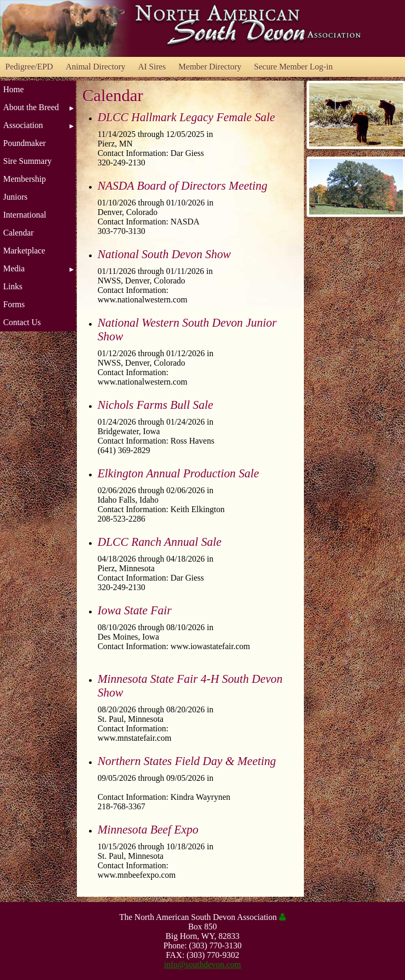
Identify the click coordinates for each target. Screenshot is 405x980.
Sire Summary (27, 161)
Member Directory (210, 67)
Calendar (18, 233)
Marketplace (24, 251)
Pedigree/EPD (29, 67)
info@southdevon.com (203, 964)
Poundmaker (24, 143)
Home (13, 89)
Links (13, 286)
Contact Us (22, 322)
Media (14, 268)
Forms (14, 304)
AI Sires (152, 67)
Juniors (15, 197)
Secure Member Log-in (293, 67)
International (25, 215)
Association (23, 125)
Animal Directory (96, 67)
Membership (24, 179)
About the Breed (31, 107)
